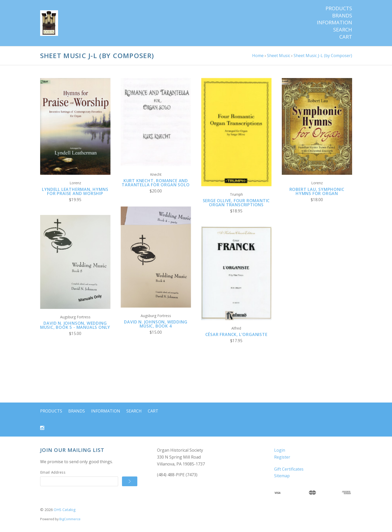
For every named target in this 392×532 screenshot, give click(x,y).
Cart (346, 37)
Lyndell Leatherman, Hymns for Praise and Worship (75, 191)
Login (280, 450)
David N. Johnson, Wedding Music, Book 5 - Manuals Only (75, 325)
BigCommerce (70, 519)
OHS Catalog (65, 510)
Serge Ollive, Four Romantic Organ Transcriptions (236, 203)
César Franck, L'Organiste (236, 334)
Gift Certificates (289, 469)
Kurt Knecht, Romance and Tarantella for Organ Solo (156, 183)
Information (334, 23)
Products (339, 8)
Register (282, 457)
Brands (342, 16)
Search (343, 30)
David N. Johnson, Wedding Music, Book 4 (156, 324)
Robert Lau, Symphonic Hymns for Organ (317, 191)
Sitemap (282, 476)
